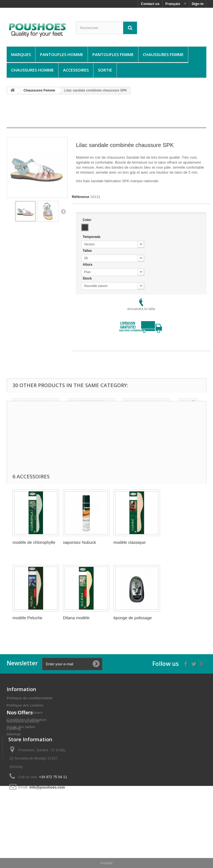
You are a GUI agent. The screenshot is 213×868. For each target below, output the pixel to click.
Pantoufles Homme (62, 54)
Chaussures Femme (163, 54)
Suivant (63, 211)
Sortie (105, 70)
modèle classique (130, 542)
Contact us (150, 4)
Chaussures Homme (32, 70)
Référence (81, 197)
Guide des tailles (21, 727)
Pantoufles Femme (113, 54)
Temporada (92, 237)
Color (88, 220)
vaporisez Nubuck (79, 542)
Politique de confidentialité (30, 698)
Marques (21, 54)
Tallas (88, 251)
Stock (88, 278)
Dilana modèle (76, 618)
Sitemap (14, 734)
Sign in (198, 4)
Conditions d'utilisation (27, 720)
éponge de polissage (133, 618)
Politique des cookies (25, 705)
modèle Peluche (27, 618)
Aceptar (107, 863)
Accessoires (76, 70)
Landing (14, 761)
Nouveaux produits (23, 754)
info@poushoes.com (47, 832)
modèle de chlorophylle (34, 542)
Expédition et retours (25, 713)
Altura (88, 265)
